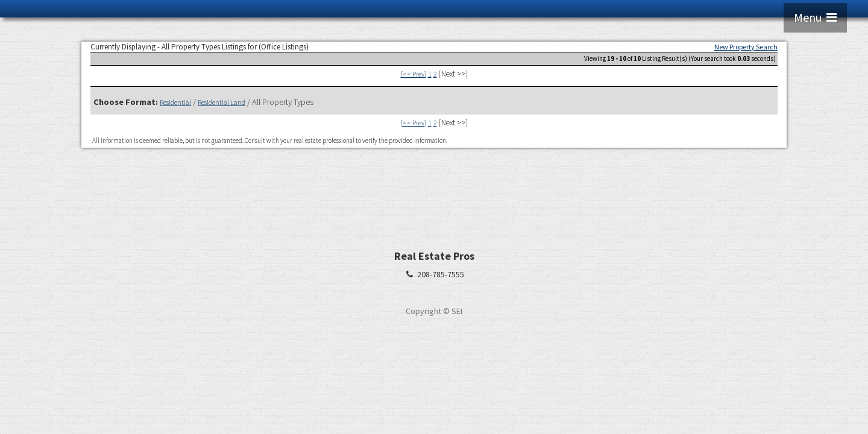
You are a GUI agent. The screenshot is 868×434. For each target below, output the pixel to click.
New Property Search (746, 47)
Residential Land (222, 102)
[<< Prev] (414, 74)
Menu (815, 17)
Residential (175, 102)
